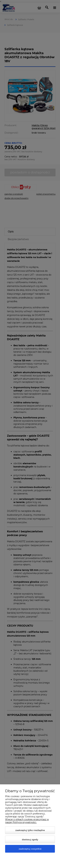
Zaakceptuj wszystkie (30, 849)
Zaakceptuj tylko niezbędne (30, 830)
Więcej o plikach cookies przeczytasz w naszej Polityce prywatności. (27, 821)
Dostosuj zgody (30, 839)
